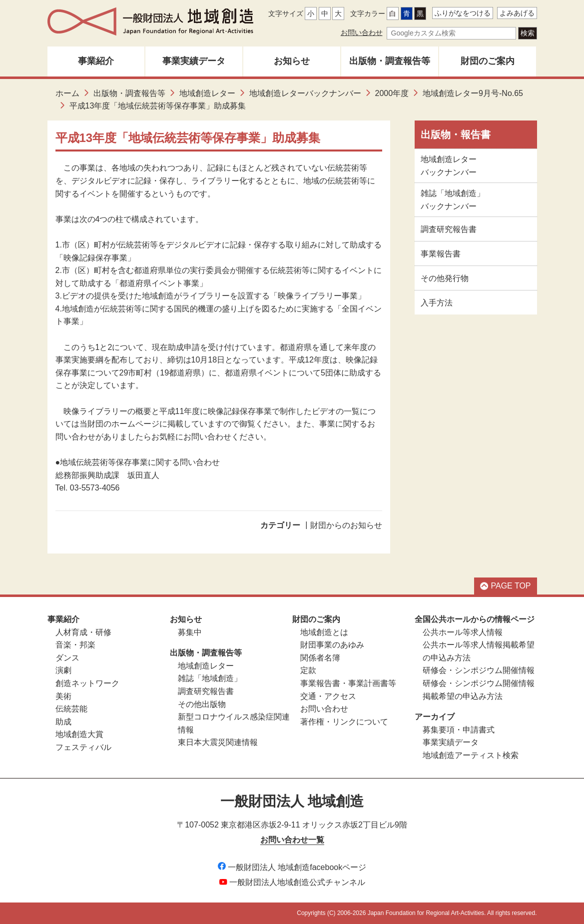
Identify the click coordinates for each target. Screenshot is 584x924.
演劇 (63, 670)
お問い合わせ (362, 32)
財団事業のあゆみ (332, 645)
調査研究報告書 (449, 229)
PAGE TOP (505, 586)
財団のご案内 (488, 61)
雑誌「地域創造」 (210, 678)
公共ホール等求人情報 (463, 632)
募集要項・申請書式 (459, 730)
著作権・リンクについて (344, 722)
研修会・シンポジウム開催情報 (479, 670)
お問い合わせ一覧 (292, 840)
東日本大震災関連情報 (218, 742)
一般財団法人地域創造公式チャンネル (292, 882)
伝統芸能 (71, 709)
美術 (63, 696)
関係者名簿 (320, 658)
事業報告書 (441, 254)
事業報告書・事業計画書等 (348, 683)
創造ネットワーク (87, 683)
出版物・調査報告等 (390, 61)
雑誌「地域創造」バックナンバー (453, 200)
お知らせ (292, 61)
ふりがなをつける (463, 13)
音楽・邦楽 (75, 645)
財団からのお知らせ (346, 525)
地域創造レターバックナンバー (305, 93)
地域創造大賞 (79, 734)
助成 (63, 722)
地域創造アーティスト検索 (471, 755)
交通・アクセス (328, 696)
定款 (308, 670)
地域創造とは (324, 632)
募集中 (190, 632)
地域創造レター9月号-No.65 (473, 93)
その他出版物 (202, 704)
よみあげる (517, 13)
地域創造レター (207, 93)
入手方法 (437, 303)
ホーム (67, 93)
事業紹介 (96, 61)
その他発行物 (445, 278)
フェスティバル (83, 747)
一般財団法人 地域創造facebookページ (292, 867)
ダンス (67, 658)
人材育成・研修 (83, 632)
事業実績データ (194, 61)
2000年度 (392, 93)
